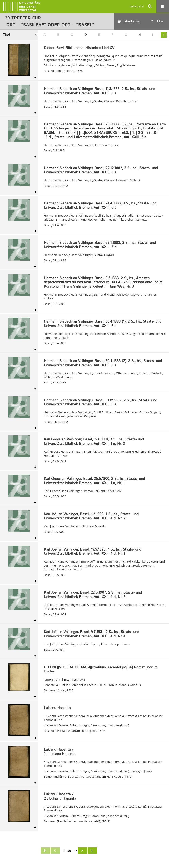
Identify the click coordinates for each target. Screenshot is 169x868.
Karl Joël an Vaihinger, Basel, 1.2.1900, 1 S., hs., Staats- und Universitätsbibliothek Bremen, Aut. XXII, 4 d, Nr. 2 (91, 516)
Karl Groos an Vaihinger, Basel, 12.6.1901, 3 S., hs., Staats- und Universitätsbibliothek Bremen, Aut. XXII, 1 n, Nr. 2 (94, 442)
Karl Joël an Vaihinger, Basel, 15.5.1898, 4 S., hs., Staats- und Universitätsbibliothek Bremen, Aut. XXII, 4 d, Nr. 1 (93, 552)
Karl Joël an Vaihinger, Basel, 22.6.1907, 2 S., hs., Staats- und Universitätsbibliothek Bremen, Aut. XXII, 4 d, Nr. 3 (93, 595)
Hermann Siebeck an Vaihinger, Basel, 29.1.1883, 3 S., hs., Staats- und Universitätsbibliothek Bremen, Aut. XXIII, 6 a (100, 245)
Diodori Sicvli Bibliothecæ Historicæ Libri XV (79, 48)
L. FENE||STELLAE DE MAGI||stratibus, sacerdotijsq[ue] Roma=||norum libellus (101, 670)
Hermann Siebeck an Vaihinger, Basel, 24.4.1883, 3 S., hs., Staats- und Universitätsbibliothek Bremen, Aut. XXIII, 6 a (100, 206)
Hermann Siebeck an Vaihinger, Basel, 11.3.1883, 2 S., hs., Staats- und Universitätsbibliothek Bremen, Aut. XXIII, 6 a (100, 91)
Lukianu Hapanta (57, 708)
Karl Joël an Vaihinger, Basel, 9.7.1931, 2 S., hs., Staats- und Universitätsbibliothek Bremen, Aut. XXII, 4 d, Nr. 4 (92, 634)
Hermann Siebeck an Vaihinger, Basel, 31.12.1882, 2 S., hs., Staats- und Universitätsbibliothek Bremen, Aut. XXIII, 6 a (101, 403)
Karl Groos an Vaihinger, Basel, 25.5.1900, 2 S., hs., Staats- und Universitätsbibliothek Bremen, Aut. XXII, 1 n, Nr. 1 (94, 481)
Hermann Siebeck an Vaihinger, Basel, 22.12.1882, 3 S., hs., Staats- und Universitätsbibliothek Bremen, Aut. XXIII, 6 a (101, 170)
